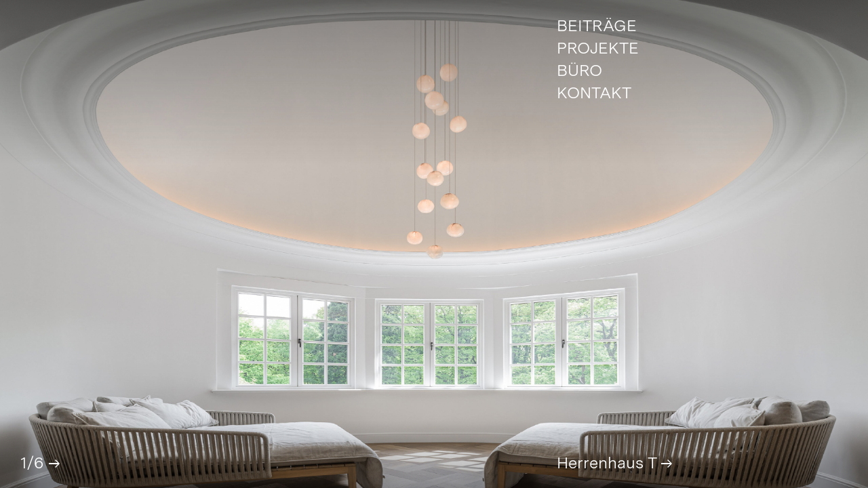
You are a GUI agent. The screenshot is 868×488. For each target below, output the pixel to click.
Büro (579, 71)
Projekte (598, 49)
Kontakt (594, 94)
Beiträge (597, 26)
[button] (54, 464)
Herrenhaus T (614, 463)
